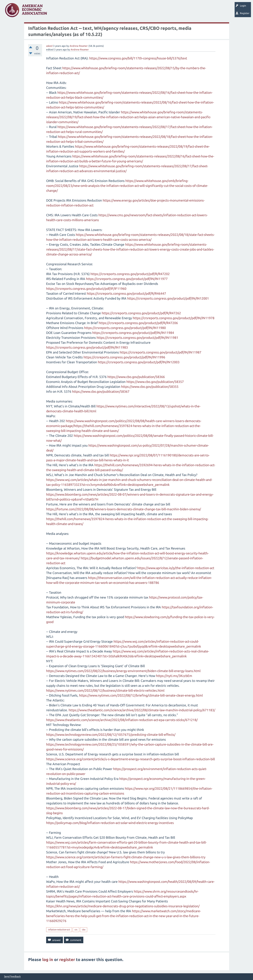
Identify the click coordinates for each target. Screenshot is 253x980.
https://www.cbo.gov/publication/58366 (136, 377)
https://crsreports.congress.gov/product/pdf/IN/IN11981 (137, 338)
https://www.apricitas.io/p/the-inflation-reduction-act (176, 568)
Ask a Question (125, 11)
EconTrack (191, 11)
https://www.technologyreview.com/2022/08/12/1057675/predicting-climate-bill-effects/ (111, 735)
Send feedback (12, 977)
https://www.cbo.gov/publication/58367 (101, 391)
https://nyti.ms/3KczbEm (174, 676)
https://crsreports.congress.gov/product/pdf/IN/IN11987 (160, 352)
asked (49, 46)
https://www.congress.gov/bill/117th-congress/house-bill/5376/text (138, 58)
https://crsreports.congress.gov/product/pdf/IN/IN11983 (87, 347)
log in (48, 959)
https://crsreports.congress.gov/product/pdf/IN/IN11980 (125, 328)
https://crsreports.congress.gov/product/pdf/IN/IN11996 (124, 357)
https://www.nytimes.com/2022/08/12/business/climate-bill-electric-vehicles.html (105, 690)
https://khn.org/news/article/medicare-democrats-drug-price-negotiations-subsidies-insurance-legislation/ (123, 906)
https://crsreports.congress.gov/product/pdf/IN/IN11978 (174, 318)
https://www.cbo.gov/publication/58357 (155, 382)
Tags (91, 11)
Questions (59, 11)
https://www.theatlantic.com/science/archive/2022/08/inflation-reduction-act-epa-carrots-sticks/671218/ (122, 720)
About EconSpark (171, 11)
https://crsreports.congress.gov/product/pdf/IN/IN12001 (168, 298)
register (67, 959)
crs (76, 930)
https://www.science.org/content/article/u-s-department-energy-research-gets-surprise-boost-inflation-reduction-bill (130, 759)
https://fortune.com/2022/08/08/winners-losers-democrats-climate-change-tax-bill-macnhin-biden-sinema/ (124, 509)
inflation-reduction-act (59, 930)
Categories (106, 11)
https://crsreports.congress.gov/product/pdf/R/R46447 (126, 293)
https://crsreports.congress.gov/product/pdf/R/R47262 (141, 313)
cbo (84, 930)
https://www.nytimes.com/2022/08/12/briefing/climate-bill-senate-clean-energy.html (141, 695)
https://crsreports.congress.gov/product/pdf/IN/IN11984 (133, 333)
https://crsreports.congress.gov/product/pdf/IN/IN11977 (127, 279)
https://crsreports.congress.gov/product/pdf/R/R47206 (138, 323)
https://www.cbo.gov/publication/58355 (150, 387)
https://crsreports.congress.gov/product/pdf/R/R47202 (130, 274)
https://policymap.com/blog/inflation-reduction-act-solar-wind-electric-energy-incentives (110, 823)
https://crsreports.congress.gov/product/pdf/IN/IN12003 (139, 362)
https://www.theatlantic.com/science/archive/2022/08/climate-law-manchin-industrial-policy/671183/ (142, 710)
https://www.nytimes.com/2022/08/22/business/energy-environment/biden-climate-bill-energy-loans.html (123, 671)
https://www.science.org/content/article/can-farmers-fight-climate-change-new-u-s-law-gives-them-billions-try (126, 857)
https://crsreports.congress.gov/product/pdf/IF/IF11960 (86, 289)
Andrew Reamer (79, 46)
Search (142, 11)
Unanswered (76, 11)
